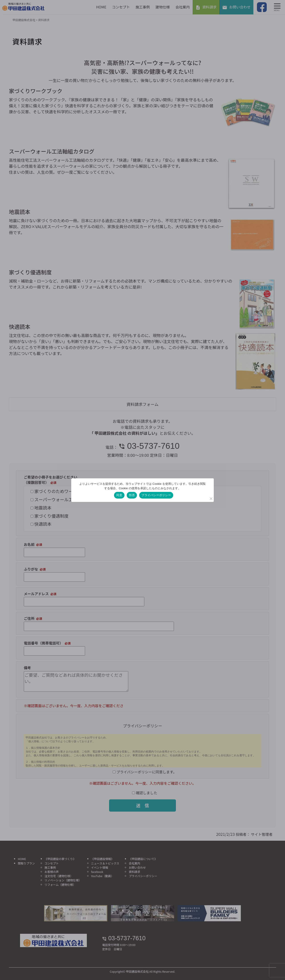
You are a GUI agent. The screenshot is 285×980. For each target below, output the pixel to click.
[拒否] (211, 499)
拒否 (132, 495)
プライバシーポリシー (156, 495)
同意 (119, 495)
